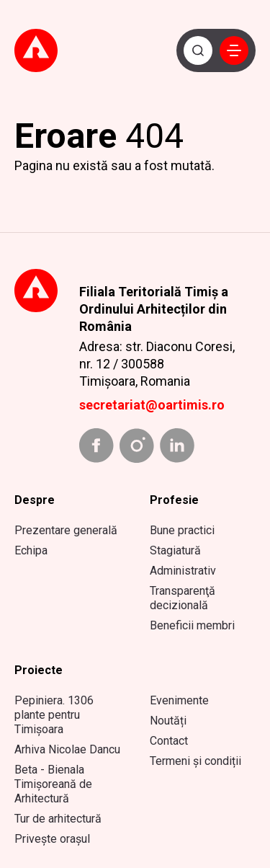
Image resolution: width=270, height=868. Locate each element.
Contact (169, 741)
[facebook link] (96, 446)
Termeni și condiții (195, 761)
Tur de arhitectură (58, 819)
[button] (234, 50)
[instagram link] (137, 446)
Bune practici (182, 530)
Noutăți (168, 721)
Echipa (31, 550)
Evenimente (179, 700)
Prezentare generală (66, 530)
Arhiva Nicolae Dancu (67, 749)
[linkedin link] (177, 446)
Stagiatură (175, 550)
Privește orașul (52, 839)
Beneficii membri (192, 625)
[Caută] (198, 50)
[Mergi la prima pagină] (46, 51)
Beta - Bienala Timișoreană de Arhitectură (53, 784)
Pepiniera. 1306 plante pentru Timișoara (54, 715)
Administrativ (183, 571)
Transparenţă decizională (183, 598)
